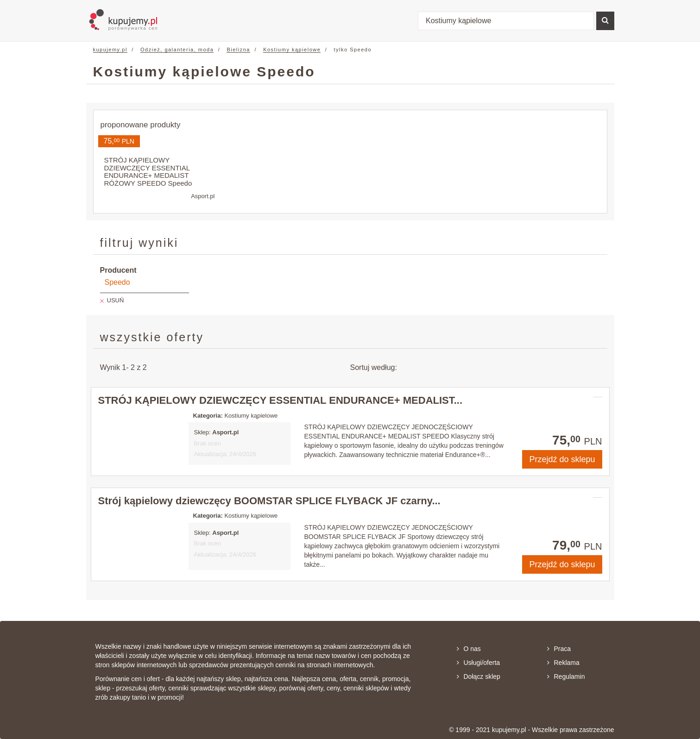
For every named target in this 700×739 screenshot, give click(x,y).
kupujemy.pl (110, 50)
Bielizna (238, 50)
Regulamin (566, 676)
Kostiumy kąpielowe (292, 50)
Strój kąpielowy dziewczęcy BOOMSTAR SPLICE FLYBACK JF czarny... (269, 501)
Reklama (563, 663)
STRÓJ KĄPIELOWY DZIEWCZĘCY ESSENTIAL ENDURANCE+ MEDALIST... (281, 400)
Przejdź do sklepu (562, 459)
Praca (559, 649)
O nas (469, 649)
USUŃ (116, 300)
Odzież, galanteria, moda (177, 50)
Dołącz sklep (479, 676)
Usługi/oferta (479, 663)
